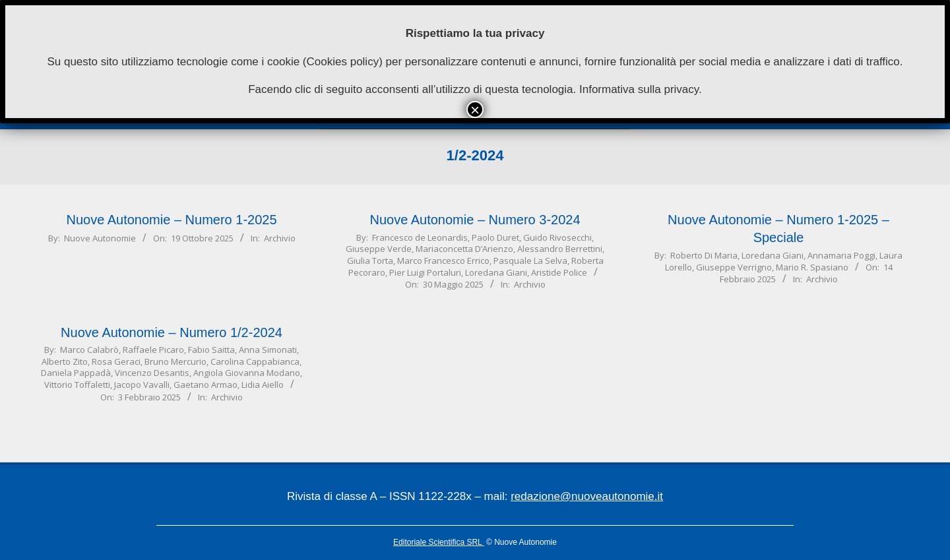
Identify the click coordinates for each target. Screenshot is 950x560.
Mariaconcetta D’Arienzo (464, 249)
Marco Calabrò (89, 350)
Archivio (280, 238)
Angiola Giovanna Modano (247, 373)
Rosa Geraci (116, 361)
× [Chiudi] (475, 109)
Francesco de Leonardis (420, 237)
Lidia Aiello (263, 385)
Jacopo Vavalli (142, 385)
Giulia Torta (370, 261)
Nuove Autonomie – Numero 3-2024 (475, 220)
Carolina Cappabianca (255, 361)
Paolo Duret (495, 237)
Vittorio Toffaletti (77, 385)
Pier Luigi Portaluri (425, 272)
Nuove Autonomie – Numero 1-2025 (171, 220)
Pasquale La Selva (530, 261)
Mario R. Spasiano (812, 267)
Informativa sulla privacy (639, 89)
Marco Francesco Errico (443, 261)
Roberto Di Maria (704, 255)
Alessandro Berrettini (560, 249)
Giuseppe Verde (379, 249)
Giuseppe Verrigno (734, 267)
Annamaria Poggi (841, 255)
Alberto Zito (65, 361)
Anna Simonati (268, 350)
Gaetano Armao (206, 385)
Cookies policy (343, 62)
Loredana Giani (496, 272)
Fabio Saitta (211, 350)
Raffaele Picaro (153, 350)
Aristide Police (559, 272)
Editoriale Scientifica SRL (439, 542)
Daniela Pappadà (76, 373)
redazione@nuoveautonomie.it (587, 496)
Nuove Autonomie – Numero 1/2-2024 (172, 332)
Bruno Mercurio (175, 361)
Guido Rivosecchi (557, 237)
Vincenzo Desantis (152, 373)
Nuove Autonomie (100, 238)
